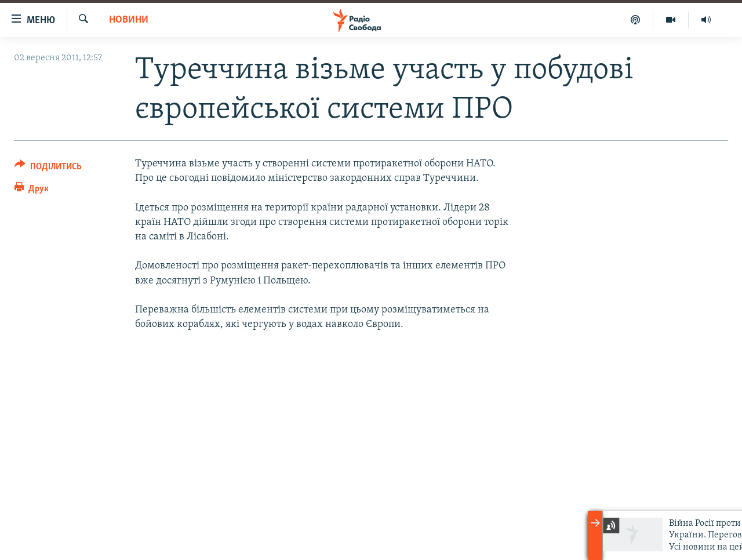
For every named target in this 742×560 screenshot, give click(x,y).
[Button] (48, 168)
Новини (129, 20)
